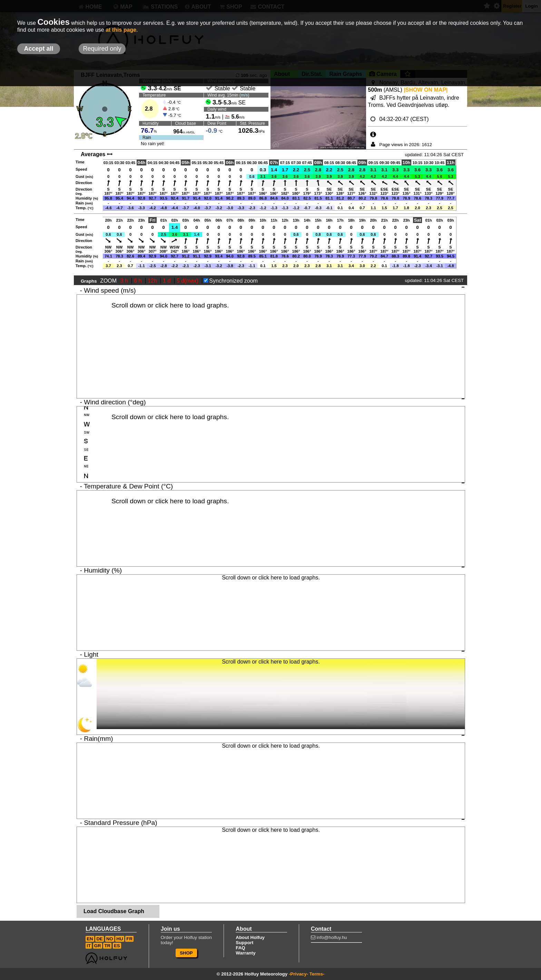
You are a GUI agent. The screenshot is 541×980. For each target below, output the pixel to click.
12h (153, 281)
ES (117, 946)
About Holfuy (250, 937)
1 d (168, 281)
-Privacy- (298, 974)
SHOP (186, 953)
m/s (244, 95)
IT (89, 946)
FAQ (240, 948)
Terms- (317, 974)
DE (100, 939)
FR (129, 939)
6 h (139, 281)
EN (90, 939)
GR (98, 946)
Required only (102, 49)
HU (120, 939)
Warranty (245, 953)
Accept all (38, 49)
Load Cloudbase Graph (114, 911)
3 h (125, 281)
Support (244, 943)
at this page (121, 30)
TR (107, 946)
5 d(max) (188, 281)
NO (110, 939)
